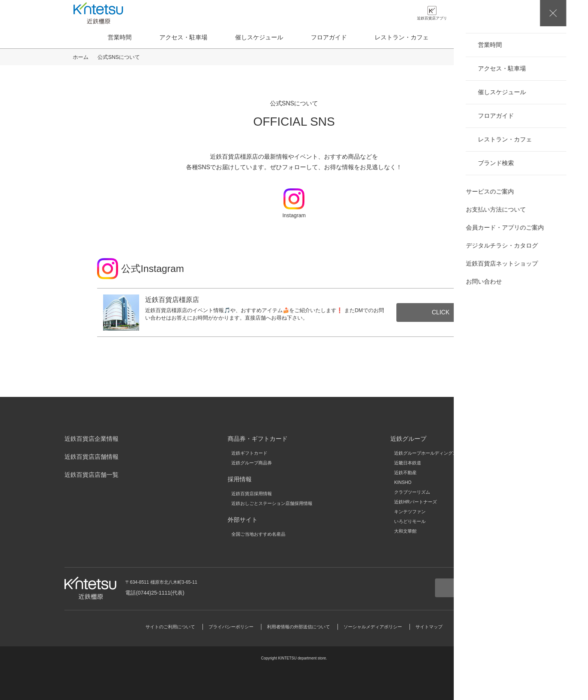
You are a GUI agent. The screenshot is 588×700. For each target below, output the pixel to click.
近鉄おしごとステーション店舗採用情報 (272, 503)
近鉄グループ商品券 (252, 463)
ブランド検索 (474, 37)
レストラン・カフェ (402, 37)
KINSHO (403, 482)
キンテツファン (410, 512)
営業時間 (120, 37)
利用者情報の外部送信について (298, 627)
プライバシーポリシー (231, 627)
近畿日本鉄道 (408, 463)
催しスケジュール (259, 37)
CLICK (440, 312)
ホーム (81, 57)
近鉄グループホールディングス (426, 453)
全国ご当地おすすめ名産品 (258, 534)
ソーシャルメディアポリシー (373, 627)
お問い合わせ (479, 588)
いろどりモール (410, 521)
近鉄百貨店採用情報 (252, 494)
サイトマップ (429, 627)
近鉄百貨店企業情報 (91, 439)
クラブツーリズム (412, 492)
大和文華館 (405, 531)
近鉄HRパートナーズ (415, 502)
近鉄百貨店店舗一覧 (91, 475)
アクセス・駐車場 (183, 37)
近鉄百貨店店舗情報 (91, 457)
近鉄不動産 (405, 473)
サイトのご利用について (170, 627)
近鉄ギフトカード (249, 453)
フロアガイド (329, 37)
